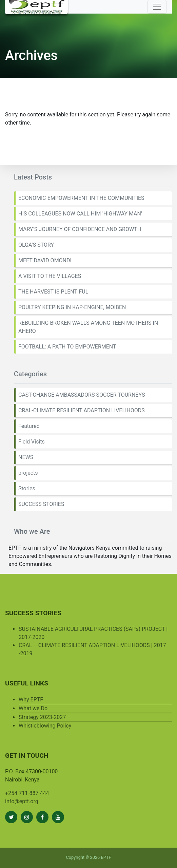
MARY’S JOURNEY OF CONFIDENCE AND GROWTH (80, 229)
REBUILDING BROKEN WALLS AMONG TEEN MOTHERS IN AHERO (88, 327)
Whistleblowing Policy (45, 726)
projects (28, 473)
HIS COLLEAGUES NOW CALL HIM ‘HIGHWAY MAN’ (80, 214)
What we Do (33, 708)
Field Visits (32, 442)
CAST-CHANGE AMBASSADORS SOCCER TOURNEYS (82, 395)
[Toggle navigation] (157, 7)
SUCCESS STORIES (41, 504)
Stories (27, 488)
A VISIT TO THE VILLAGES (50, 276)
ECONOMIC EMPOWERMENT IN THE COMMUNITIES (81, 198)
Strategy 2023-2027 (42, 717)
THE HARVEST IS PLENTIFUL (53, 292)
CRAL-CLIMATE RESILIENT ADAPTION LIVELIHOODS (82, 410)
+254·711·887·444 (27, 793)
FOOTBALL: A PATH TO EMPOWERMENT (67, 347)
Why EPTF (31, 700)
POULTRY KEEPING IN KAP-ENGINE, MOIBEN (72, 307)
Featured (29, 426)
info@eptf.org (22, 801)
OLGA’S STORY (36, 245)
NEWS (26, 457)
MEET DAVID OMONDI (45, 260)
